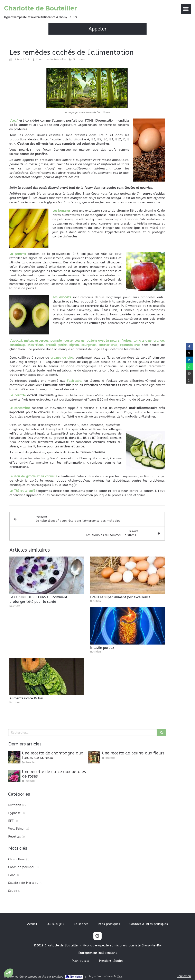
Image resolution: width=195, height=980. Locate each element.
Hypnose (14, 813)
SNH (120, 976)
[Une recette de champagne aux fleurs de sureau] (14, 757)
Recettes (15, 837)
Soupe (13, 891)
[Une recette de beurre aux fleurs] (94, 757)
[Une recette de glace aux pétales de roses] (14, 776)
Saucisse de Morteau (23, 883)
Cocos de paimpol (21, 867)
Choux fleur (17, 859)
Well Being (16, 829)
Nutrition (15, 805)
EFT (11, 821)
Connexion (184, 976)
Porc (11, 875)
